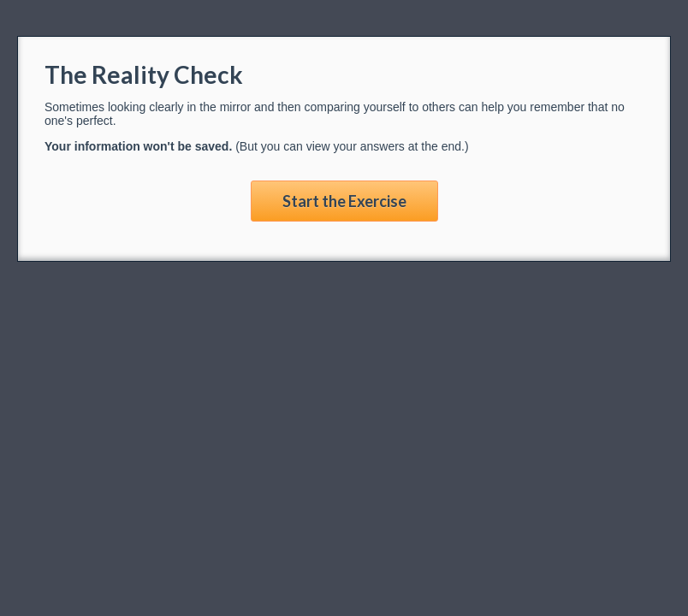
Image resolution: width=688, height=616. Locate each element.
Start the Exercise (344, 201)
